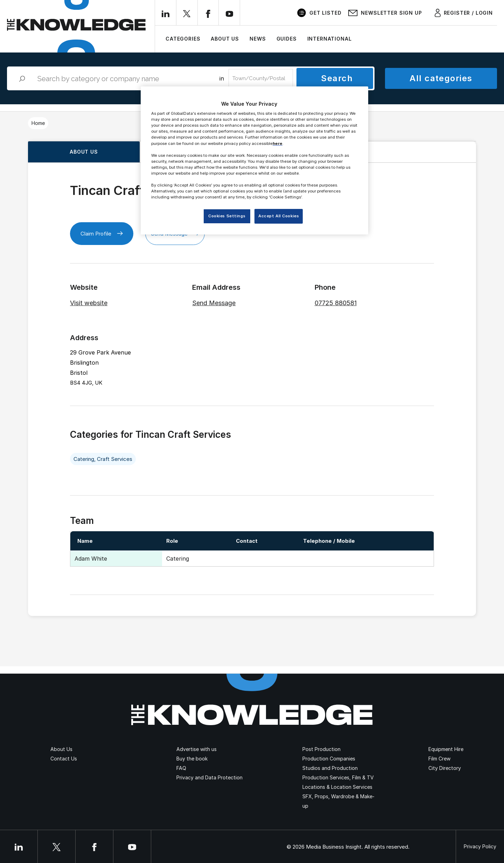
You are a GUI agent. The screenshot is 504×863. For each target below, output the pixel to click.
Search (337, 78)
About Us (225, 39)
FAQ (181, 768)
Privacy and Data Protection (209, 777)
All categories (441, 78)
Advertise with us (197, 749)
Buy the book (192, 759)
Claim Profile (102, 234)
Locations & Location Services (337, 787)
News (258, 39)
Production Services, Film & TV (338, 777)
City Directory (445, 768)
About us (84, 152)
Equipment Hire (446, 749)
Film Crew (439, 759)
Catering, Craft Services (103, 459)
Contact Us (64, 759)
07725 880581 (336, 303)
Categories (183, 39)
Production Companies (329, 759)
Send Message (214, 303)
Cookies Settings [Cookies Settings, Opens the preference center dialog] (227, 216)
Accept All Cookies (279, 216)
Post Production (321, 749)
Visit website (89, 303)
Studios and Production (330, 768)
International (330, 39)
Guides (287, 39)
